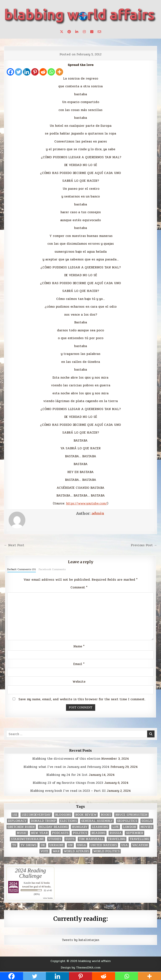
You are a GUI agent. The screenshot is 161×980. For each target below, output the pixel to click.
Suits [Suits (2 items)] (70, 839)
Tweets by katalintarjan (80, 940)
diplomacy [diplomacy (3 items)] (17, 821)
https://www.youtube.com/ (87, 503)
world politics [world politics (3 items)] (106, 851)
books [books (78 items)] (106, 815)
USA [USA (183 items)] (125, 845)
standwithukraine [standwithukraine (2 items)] (27, 839)
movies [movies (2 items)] (146, 827)
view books (48, 898)
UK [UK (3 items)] (43, 845)
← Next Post (14, 545)
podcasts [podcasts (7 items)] (60, 833)
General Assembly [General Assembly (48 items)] (97, 821)
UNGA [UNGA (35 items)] (82, 845)
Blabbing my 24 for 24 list (67, 775)
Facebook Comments (52, 569)
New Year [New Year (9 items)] (39, 833)
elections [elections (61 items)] (69, 821)
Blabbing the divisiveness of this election (66, 759)
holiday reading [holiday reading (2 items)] (53, 827)
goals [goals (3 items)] (147, 821)
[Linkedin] (27, 72)
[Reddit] (43, 72)
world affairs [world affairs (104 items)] (76, 851)
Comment (79, 587)
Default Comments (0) (22, 569)
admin (98, 513)
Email (79, 664)
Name (79, 646)
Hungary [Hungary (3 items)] (80, 827)
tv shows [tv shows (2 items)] (29, 845)
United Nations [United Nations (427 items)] (104, 845)
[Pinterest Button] (69, 32)
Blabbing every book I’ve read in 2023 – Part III (68, 791)
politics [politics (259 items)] (80, 833)
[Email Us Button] (99, 32)
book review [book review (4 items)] (86, 815)
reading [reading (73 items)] (98, 833)
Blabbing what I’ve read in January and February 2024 (66, 767)
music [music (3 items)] (22, 833)
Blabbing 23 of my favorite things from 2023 (68, 783)
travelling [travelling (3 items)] (139, 839)
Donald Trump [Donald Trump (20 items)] (43, 821)
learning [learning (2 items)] (100, 827)
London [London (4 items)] (130, 827)
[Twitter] (19, 72)
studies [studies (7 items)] (55, 839)
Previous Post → (144, 545)
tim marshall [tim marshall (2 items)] (91, 839)
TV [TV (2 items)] (14, 845)
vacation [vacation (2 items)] (140, 845)
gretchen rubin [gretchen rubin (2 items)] (21, 827)
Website (79, 682)
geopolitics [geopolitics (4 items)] (127, 821)
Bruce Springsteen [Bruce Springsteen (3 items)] (131, 815)
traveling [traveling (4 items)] (117, 839)
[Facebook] (10, 72)
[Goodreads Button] (92, 32)
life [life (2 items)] (116, 827)
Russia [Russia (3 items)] (116, 833)
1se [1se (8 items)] (15, 815)
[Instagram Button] (84, 32)
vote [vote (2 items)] (44, 851)
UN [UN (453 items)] (70, 845)
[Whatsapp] (51, 72)
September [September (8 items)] (134, 833)
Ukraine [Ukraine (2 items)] (56, 845)
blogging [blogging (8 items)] (63, 815)
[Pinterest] (35, 72)
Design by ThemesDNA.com (81, 967)
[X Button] (62, 32)
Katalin (27, 883)
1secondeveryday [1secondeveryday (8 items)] (36, 815)
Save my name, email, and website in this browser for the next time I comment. (82, 699)
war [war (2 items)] (56, 851)
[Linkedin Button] (77, 32)
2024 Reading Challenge (31, 873)
